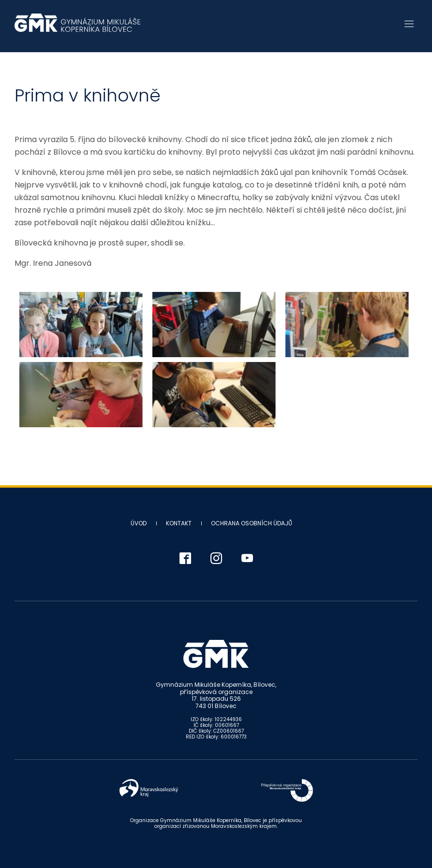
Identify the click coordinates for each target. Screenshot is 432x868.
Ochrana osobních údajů (252, 523)
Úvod (139, 523)
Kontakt (179, 523)
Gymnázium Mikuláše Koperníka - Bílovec (77, 28)
